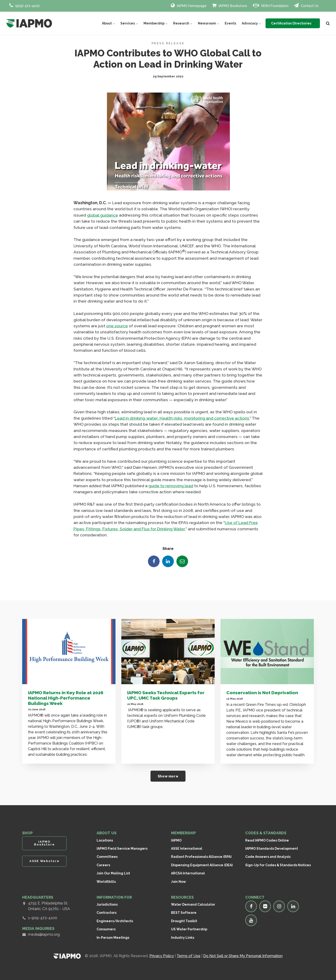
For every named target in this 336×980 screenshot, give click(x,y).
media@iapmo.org (44, 934)
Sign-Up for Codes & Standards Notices (278, 865)
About (108, 23)
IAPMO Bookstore (230, 5)
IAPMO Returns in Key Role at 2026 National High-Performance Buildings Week (66, 698)
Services (129, 23)
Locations (105, 840)
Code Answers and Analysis (268, 857)
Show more (168, 776)
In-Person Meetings (113, 938)
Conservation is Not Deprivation (262, 693)
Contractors (107, 913)
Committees (107, 857)
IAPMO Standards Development (272, 849)
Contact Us (306, 5)
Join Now (178, 882)
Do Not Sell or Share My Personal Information (243, 956)
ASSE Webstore (44, 861)
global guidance (103, 215)
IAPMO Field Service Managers (122, 849)
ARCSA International (188, 873)
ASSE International (187, 849)
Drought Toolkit (184, 921)
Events (230, 23)
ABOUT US (107, 833)
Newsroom (208, 23)
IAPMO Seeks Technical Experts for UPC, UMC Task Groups (166, 695)
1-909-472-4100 (43, 918)
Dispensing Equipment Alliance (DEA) (202, 865)
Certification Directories (293, 23)
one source (117, 326)
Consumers (106, 929)
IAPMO (176, 840)
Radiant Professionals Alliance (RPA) (201, 857)
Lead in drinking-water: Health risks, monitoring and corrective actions (182, 418)
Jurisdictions (107, 904)
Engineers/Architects (115, 921)
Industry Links (183, 938)
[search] (328, 23)
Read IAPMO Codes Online (267, 840)
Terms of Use (189, 956)
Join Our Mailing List (113, 873)
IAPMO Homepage (189, 5)
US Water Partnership (189, 929)
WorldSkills (106, 882)
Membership (156, 23)
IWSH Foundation (271, 5)
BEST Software (184, 913)
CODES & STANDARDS (266, 833)
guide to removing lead (171, 486)
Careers (103, 865)
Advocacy (251, 23)
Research (183, 23)
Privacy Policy (162, 956)
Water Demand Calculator (193, 904)
